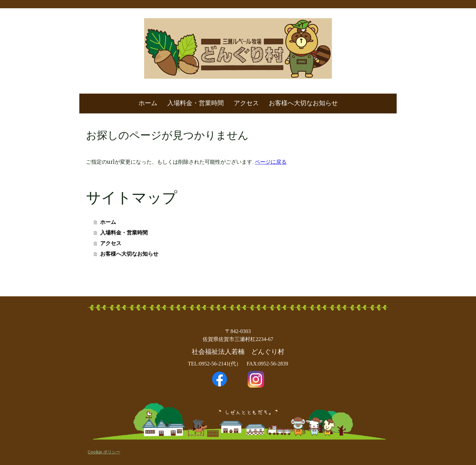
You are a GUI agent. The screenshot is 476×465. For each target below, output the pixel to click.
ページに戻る (271, 162)
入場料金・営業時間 (196, 103)
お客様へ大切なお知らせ (303, 103)
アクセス (246, 103)
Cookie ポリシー (104, 452)
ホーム (148, 103)
